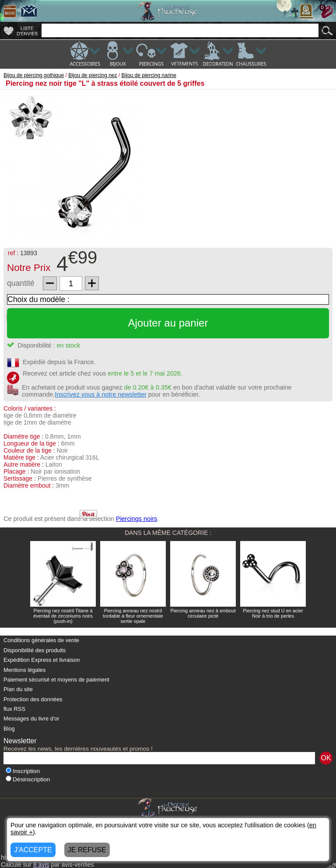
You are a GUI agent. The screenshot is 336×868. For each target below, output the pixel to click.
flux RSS (14, 709)
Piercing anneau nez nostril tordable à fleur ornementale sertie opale (133, 616)
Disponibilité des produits (35, 650)
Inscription (23, 771)
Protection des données (33, 699)
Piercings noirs (136, 519)
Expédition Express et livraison (42, 660)
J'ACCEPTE (33, 850)
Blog (9, 729)
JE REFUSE (87, 850)
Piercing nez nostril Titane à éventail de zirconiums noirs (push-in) (63, 616)
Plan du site (18, 689)
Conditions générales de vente (41, 640)
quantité (21, 283)
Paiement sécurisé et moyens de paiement (56, 680)
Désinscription (28, 779)
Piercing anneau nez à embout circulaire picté (203, 613)
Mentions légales (24, 670)
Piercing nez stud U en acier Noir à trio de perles (273, 613)
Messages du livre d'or (31, 719)
